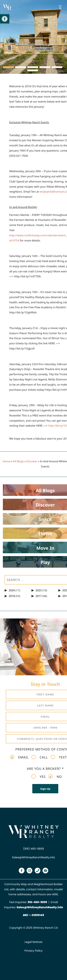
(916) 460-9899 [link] (34, 849)
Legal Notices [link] (33, 942)
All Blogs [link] (18, 461)
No (55, 777)
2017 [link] (39, 596)
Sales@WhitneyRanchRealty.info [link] (33, 857)
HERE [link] (55, 894)
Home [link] (6, 461)
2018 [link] (12, 596)
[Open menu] (61, 7)
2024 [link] (12, 590)
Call (40, 757)
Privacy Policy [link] (33, 951)
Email (19, 757)
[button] (8, 67)
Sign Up (45, 789)
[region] (33, 37)
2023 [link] (39, 590)
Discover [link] (32, 461)
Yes (39, 777)
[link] (5, 19)
